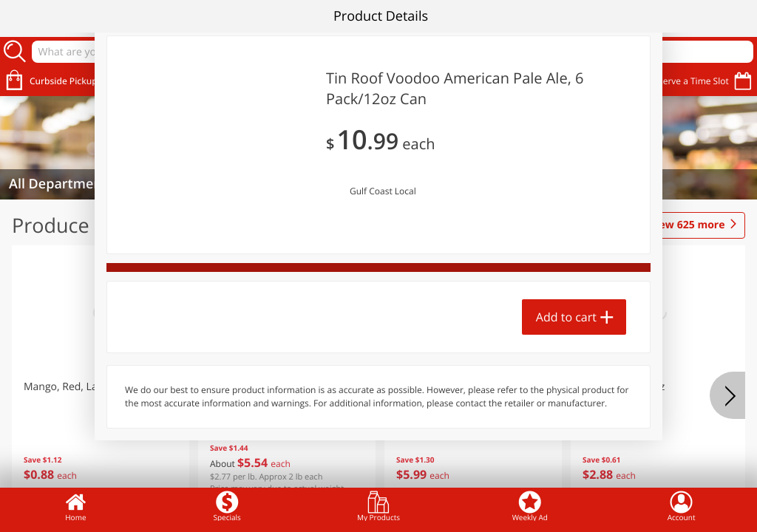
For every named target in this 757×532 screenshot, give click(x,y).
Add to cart (566, 317)
